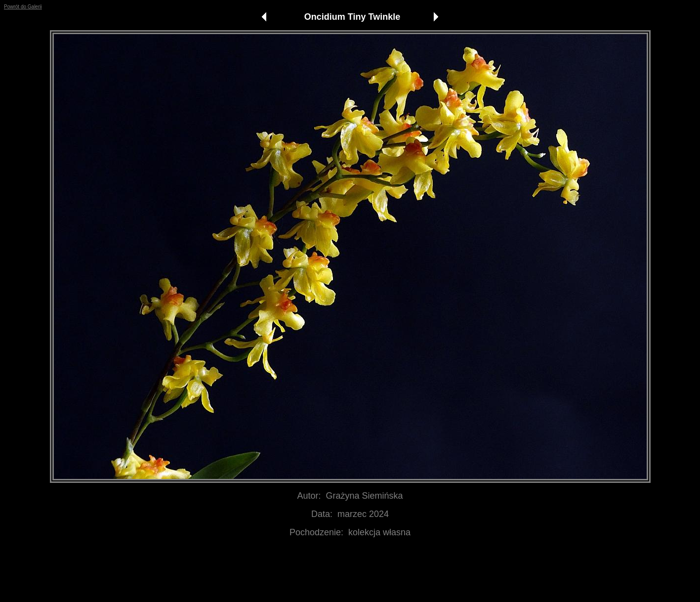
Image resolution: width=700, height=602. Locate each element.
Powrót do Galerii (23, 7)
